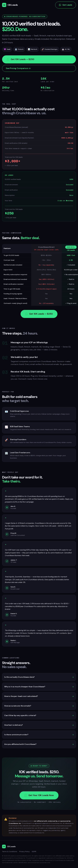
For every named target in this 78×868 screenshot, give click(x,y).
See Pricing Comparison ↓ (18, 70)
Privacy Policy (24, 852)
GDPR (34, 852)
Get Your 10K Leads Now (39, 795)
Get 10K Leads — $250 (21, 61)
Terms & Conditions (10, 852)
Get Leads (66, 5)
